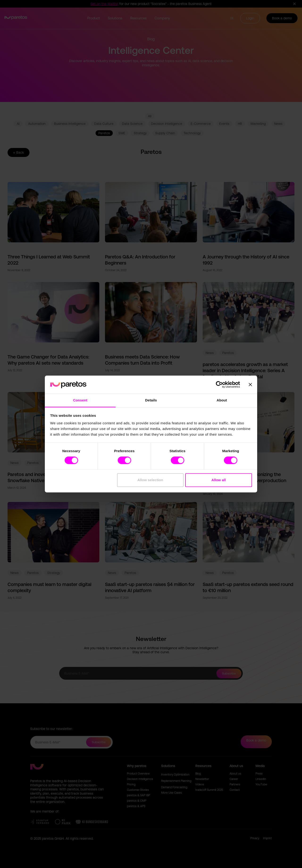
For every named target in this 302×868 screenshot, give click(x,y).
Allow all (219, 480)
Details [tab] (151, 400)
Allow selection (150, 480)
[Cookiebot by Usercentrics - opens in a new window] (219, 385)
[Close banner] (250, 385)
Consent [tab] (80, 400)
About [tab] (222, 400)
